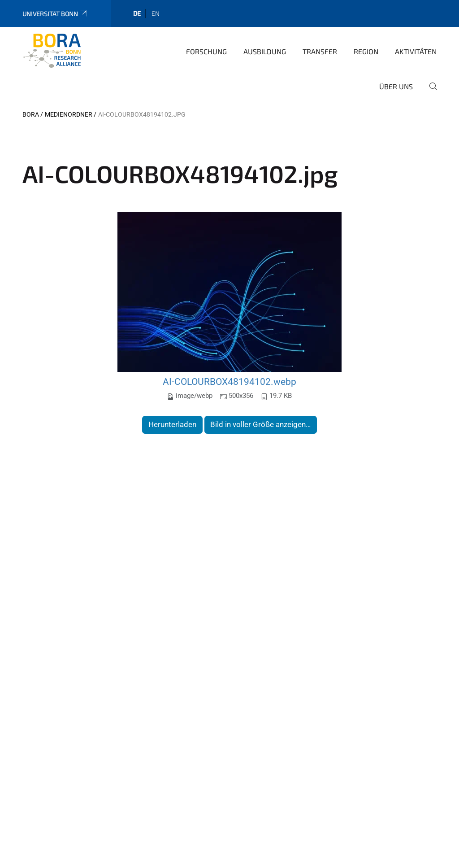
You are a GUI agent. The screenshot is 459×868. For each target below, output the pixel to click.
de (137, 13)
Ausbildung (265, 51)
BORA (31, 114)
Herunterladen (172, 424)
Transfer (320, 51)
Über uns (396, 86)
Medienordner (69, 114)
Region (366, 51)
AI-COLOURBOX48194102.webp (229, 382)
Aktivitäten (416, 51)
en (156, 13)
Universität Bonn (55, 14)
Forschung (206, 51)
